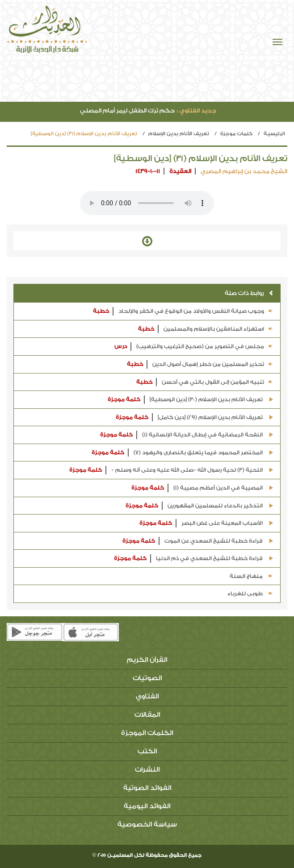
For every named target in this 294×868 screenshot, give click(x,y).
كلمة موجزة (124, 399)
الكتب (147, 751)
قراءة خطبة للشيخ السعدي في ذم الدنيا (194, 559)
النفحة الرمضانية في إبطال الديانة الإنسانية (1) (187, 435)
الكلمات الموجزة (147, 733)
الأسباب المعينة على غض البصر (206, 523)
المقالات (147, 715)
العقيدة (180, 171)
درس (121, 346)
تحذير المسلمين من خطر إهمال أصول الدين (200, 364)
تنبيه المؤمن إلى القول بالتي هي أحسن (205, 382)
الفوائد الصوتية (147, 788)
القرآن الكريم (147, 660)
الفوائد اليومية (147, 806)
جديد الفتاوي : (197, 110)
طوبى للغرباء (250, 594)
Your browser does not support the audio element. (147, 203)
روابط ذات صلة (249, 293)
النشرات (147, 770)
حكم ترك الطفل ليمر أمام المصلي (148, 110)
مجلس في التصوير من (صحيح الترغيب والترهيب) (194, 347)
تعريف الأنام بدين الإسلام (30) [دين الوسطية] (191, 400)
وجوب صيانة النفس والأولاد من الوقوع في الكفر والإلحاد (183, 311)
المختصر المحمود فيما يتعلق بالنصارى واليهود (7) (183, 453)
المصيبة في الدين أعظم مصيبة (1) (202, 488)
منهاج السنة (252, 576)
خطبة (101, 311)
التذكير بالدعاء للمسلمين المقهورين (199, 506)
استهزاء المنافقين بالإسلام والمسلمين (206, 329)
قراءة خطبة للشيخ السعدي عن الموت (198, 541)
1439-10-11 (148, 171)
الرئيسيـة (274, 134)
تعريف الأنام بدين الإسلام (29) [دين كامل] (195, 417)
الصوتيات (147, 678)
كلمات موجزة (236, 134)
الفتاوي (147, 696)
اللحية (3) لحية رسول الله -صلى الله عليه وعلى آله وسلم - (171, 470)
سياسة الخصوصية (147, 824)
